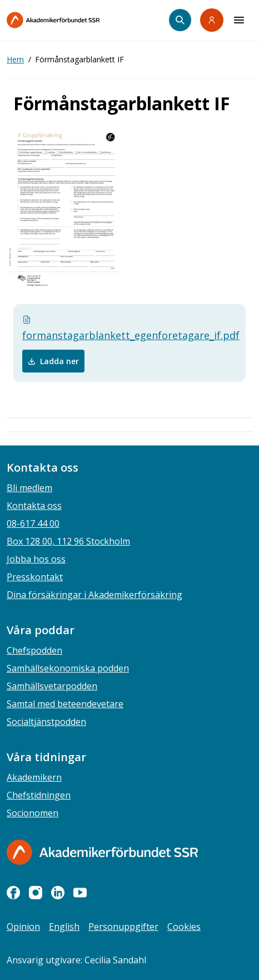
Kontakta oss (34, 506)
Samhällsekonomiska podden (68, 668)
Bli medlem (29, 488)
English (64, 927)
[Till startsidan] (77, 20)
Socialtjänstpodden (46, 722)
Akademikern (34, 777)
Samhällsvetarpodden (52, 686)
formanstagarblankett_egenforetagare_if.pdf (129, 329)
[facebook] (13, 893)
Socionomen (33, 813)
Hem (15, 59)
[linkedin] (58, 893)
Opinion (23, 927)
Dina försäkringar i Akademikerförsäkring (94, 595)
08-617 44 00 (33, 523)
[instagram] (36, 893)
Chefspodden (34, 650)
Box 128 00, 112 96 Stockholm (68, 541)
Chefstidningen (39, 795)
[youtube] (80, 893)
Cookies (184, 927)
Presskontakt (35, 577)
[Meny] (239, 20)
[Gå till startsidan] (102, 852)
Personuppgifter (123, 927)
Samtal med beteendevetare (65, 704)
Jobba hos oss (36, 559)
